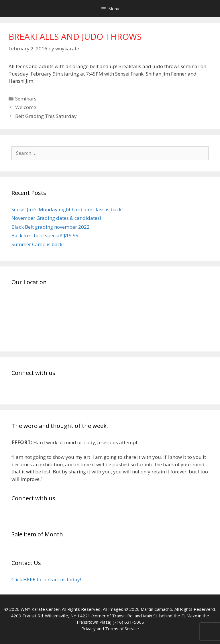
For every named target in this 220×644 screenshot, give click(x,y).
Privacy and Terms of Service (110, 629)
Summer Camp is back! (38, 244)
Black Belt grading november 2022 (51, 227)
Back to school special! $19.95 (45, 235)
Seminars (26, 99)
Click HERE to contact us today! (46, 579)
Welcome (26, 107)
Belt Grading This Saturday (46, 116)
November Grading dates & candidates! (56, 218)
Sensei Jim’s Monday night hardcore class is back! (67, 209)
